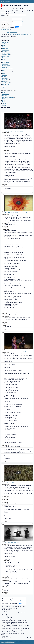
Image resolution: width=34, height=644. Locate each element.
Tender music (6, 94)
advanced (15, 32)
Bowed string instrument (8, 97)
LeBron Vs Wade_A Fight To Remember (14, 131)
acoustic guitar (6, 53)
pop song (5, 81)
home (2, 1)
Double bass (5, 102)
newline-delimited (19, 601)
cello (3, 59)
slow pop (4, 52)
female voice (5, 47)
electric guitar (6, 61)
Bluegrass (5, 96)
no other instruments (7, 72)
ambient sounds (6, 55)
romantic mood (6, 50)
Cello (4, 99)
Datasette (9, 641)
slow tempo (5, 42)
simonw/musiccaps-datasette (8, 643)
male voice (5, 67)
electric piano (5, 63)
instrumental (5, 48)
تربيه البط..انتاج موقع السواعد (11, 483)
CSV (11, 32)
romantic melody (6, 83)
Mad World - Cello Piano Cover (12, 543)
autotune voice (6, 56)
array (14, 601)
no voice (4, 73)
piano (4, 77)
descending (11, 27)
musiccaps (7, 1)
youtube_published (24, 34)
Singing (4, 105)
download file (13, 603)
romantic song (6, 84)
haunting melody (6, 66)
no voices (5, 75)
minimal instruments (7, 69)
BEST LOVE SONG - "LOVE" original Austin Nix (16, 213)
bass (3, 45)
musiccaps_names (14, 34)
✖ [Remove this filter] (23, 19)
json (8, 32)
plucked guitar (6, 80)
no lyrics (4, 70)
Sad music (5, 103)
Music (4, 92)
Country (4, 100)
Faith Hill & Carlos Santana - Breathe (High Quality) (17, 351)
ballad (4, 58)
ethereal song (6, 64)
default (10, 601)
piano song (5, 78)
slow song (5, 86)
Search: (3, 15)
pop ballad (5, 44)
